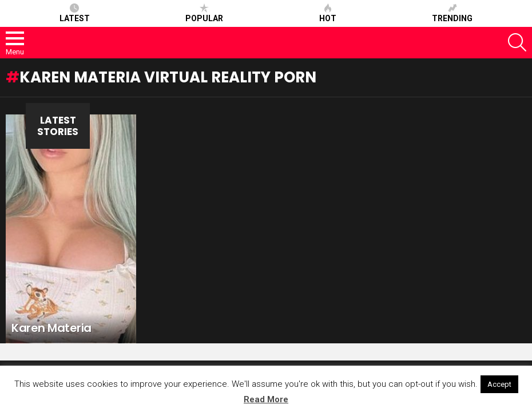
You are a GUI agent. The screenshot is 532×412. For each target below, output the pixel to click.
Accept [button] (499, 384)
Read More (266, 399)
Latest (75, 13)
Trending (452, 13)
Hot (328, 13)
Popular (204, 13)
